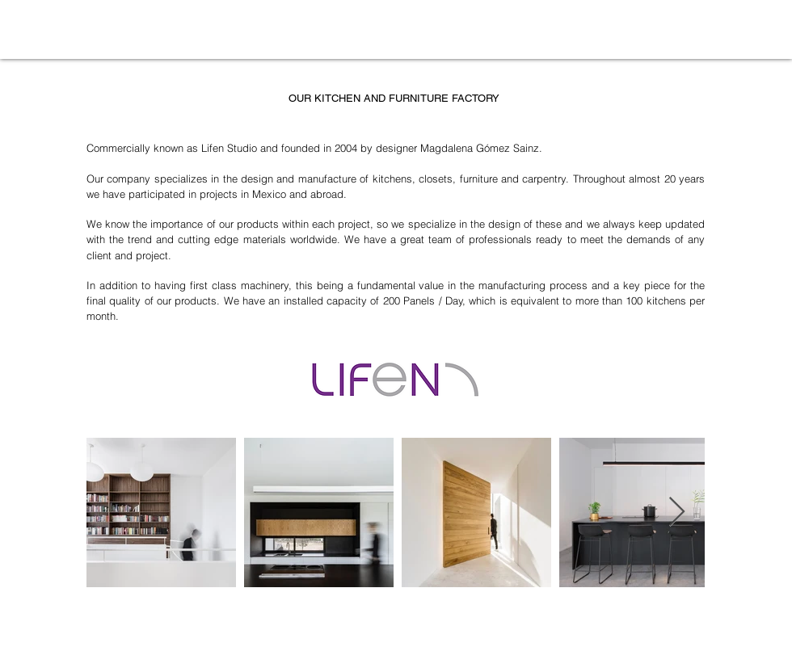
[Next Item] (677, 512)
